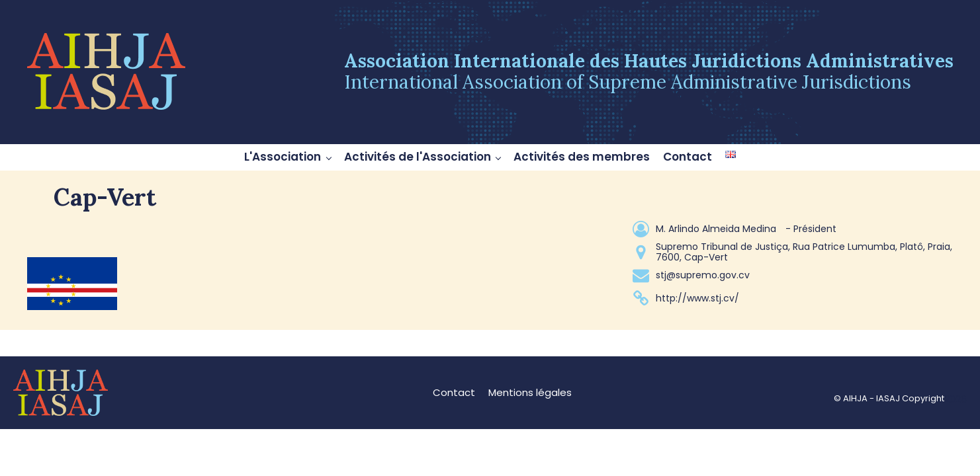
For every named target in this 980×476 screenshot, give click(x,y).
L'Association (283, 157)
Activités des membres (582, 157)
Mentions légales (530, 392)
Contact (688, 157)
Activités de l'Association (418, 157)
